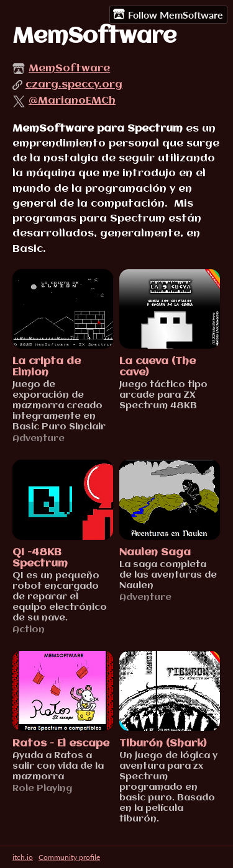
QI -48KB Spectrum (40, 558)
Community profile (69, 857)
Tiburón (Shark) (163, 744)
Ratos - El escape (61, 744)
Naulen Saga (155, 553)
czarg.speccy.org (74, 85)
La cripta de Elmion (47, 367)
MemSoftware (69, 69)
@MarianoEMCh (72, 101)
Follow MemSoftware (168, 14)
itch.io (23, 857)
